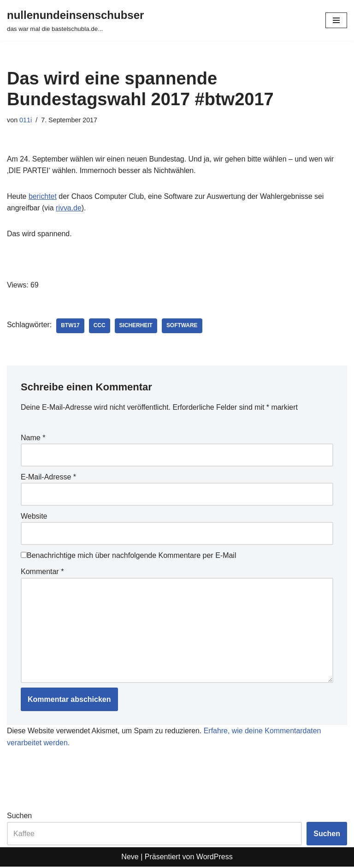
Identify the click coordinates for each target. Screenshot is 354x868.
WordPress (215, 858)
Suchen (19, 817)
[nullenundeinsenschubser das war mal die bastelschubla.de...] (75, 20)
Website (34, 517)
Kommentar (42, 572)
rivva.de (69, 208)
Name (33, 438)
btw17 (71, 326)
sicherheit (137, 326)
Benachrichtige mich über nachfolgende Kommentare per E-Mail (128, 556)
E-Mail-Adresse (48, 477)
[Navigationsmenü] (336, 20)
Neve (130, 858)
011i (26, 120)
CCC (100, 326)
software (183, 326)
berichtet (43, 196)
